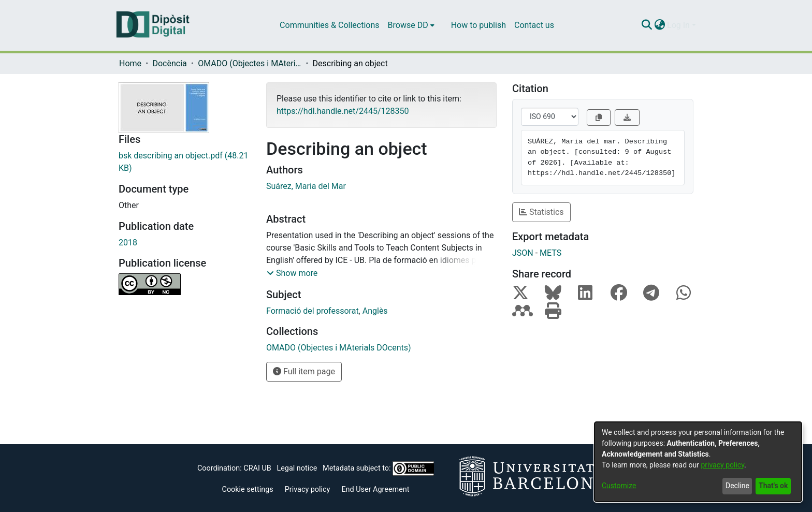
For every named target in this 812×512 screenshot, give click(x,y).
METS (550, 253)
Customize (619, 486)
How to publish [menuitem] (479, 25)
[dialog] (698, 462)
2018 (128, 243)
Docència (169, 63)
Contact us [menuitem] (534, 25)
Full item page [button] (304, 371)
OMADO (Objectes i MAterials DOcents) (250, 63)
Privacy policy (308, 489)
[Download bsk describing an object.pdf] (185, 162)
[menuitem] (411, 25)
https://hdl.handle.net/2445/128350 (343, 111)
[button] (292, 273)
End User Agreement (375, 489)
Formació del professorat (313, 311)
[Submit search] (647, 25)
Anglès (375, 311)
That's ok (773, 486)
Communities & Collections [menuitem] (329, 25)
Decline (737, 486)
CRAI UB (257, 468)
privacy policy (722, 465)
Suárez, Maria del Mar (306, 186)
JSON (523, 253)
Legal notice (297, 468)
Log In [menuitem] (678, 25)
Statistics (541, 212)
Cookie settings (248, 489)
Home (130, 63)
